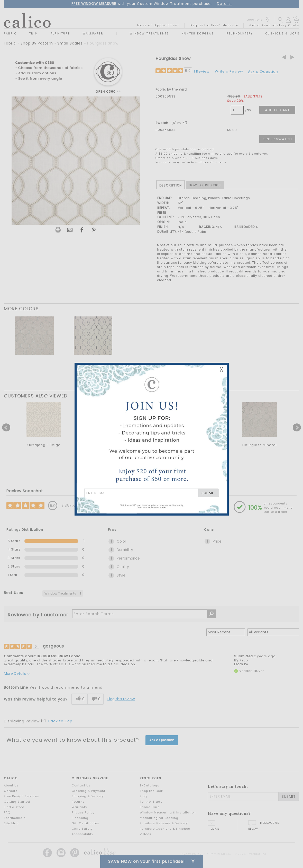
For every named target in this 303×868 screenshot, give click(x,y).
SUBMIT (209, 493)
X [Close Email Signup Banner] (222, 370)
